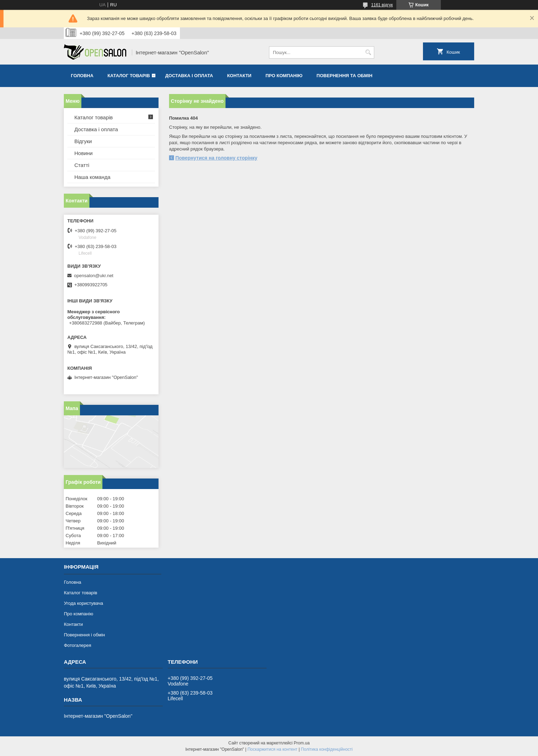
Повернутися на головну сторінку (216, 158)
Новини (83, 153)
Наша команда (92, 177)
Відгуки (83, 141)
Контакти (239, 76)
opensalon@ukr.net (94, 276)
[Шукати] (368, 52)
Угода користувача (83, 603)
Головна (82, 76)
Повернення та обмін (345, 76)
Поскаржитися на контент (273, 749)
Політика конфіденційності (327, 749)
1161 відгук (382, 5)
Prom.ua (302, 743)
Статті (82, 165)
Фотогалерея (78, 645)
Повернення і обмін (84, 635)
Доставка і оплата (189, 76)
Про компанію (284, 76)
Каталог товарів (129, 76)
